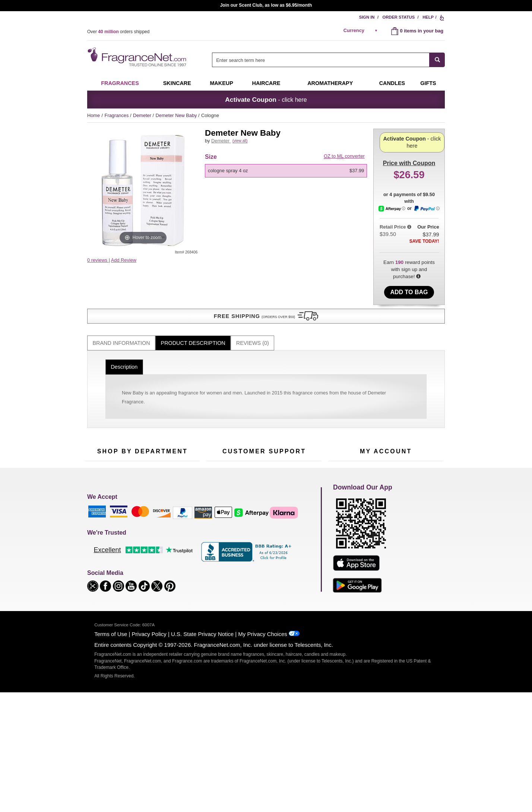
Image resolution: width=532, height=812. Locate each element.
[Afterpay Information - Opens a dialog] (392, 235)
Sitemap (296, 517)
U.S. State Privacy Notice (202, 756)
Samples (136, 510)
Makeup (221, 83)
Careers (295, 547)
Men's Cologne (101, 528)
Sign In (367, 17)
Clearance (137, 556)
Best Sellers (139, 545)
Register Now (343, 510)
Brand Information (121, 314)
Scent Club (138, 568)
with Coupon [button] (409, 140)
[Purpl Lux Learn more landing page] (386, 533)
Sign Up (399, 449)
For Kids (174, 499)
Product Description (193, 314)
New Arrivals (178, 533)
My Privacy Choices (262, 756)
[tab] (121, 314)
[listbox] (287, 179)
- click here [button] (266, 100)
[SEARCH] (437, 60)
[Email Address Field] (173, 449)
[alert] (362, 31)
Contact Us (219, 510)
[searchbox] (321, 60)
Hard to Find (178, 556)
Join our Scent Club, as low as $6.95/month (266, 5)
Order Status (399, 17)
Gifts (428, 83)
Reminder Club (386, 510)
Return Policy (262, 499)
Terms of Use (111, 756)
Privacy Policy (149, 756)
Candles (174, 522)
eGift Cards (219, 533)
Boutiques (96, 552)
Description (124, 338)
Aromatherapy (141, 533)
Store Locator (262, 559)
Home (94, 115)
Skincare (177, 83)
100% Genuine (264, 547)
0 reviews (98, 260)
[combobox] (328, 60)
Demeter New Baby (177, 115)
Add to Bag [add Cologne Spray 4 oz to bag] (409, 284)
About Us (217, 522)
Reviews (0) (253, 314)
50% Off (135, 499)
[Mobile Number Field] (306, 449)
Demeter (143, 115)
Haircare (266, 83)
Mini (169, 545)
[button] (143, 275)
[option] (286, 179)
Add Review (124, 260)
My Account (341, 499)
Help (428, 17)
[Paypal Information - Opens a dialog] (427, 236)
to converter (344, 165)
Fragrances (120, 83)
